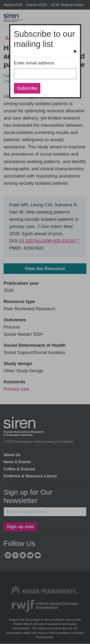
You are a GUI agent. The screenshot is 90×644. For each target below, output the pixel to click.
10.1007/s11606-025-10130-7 (49, 241)
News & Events (17, 462)
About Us (12, 455)
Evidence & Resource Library (30, 476)
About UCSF (13, 5)
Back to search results (28, 38)
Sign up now (20, 527)
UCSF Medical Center (67, 5)
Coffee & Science (19, 469)
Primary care (17, 389)
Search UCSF (37, 5)
